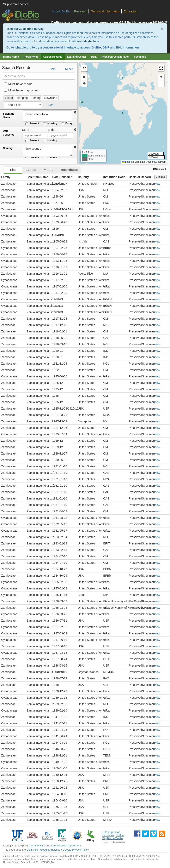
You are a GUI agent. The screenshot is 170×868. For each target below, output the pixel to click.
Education (131, 11)
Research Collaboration (116, 57)
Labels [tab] (31, 170)
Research (81, 11)
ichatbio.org (23, 47)
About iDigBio (61, 11)
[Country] (48, 150)
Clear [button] (51, 105)
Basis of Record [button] (140, 177)
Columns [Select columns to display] (160, 177)
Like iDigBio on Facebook (111, 834)
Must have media (18, 84)
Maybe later (92, 41)
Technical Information (105, 11)
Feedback (140, 57)
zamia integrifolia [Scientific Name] (48, 116)
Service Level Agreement (66, 846)
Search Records (53, 57)
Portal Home (31, 57)
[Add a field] (23, 105)
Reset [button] (69, 69)
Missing (50, 124)
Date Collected (9, 133)
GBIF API (32, 850)
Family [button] (6, 177)
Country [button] (83, 177)
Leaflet (127, 162)
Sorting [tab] (36, 98)
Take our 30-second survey (25, 29)
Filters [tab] (9, 98)
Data (94, 57)
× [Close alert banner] (162, 29)
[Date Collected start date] (35, 135)
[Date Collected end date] (61, 135)
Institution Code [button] (114, 177)
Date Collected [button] (62, 177)
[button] (75, 113)
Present (32, 124)
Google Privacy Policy (76, 850)
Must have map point (21, 90)
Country (8, 148)
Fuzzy (67, 124)
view (157, 184)
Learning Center (77, 57)
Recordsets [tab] (69, 170)
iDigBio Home (11, 57)
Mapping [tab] (22, 98)
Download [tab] (51, 98)
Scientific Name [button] (37, 177)
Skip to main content (16, 4)
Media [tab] (48, 170)
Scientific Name (9, 116)
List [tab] (13, 170)
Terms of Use (37, 846)
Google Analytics (50, 850)
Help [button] (53, 69)
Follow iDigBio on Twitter (113, 837)
